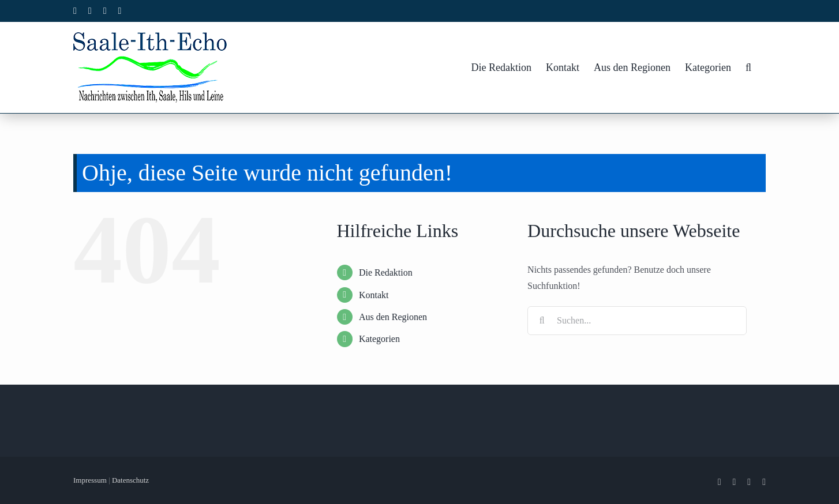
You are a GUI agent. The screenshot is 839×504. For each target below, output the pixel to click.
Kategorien (379, 339)
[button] (748, 67)
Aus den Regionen (393, 317)
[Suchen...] (637, 321)
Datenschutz (130, 480)
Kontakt (374, 295)
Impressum (90, 480)
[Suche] (542, 321)
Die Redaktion (386, 272)
